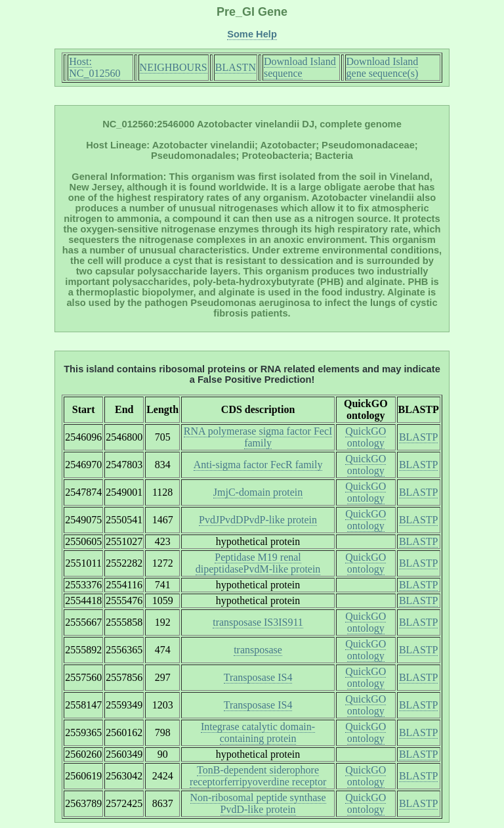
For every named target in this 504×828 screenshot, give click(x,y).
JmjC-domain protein (258, 492)
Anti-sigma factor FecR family (258, 465)
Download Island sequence (300, 67)
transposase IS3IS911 (258, 622)
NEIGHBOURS (174, 67)
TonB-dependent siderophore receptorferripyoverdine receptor (258, 776)
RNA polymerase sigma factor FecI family (258, 437)
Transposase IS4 (258, 677)
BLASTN (236, 67)
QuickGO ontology (366, 437)
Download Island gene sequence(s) (383, 67)
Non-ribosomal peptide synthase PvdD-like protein (258, 803)
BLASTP (419, 437)
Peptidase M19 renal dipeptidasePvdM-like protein (258, 563)
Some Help (252, 34)
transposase (258, 650)
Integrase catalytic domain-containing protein (258, 732)
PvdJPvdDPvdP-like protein (258, 520)
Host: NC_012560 (94, 67)
